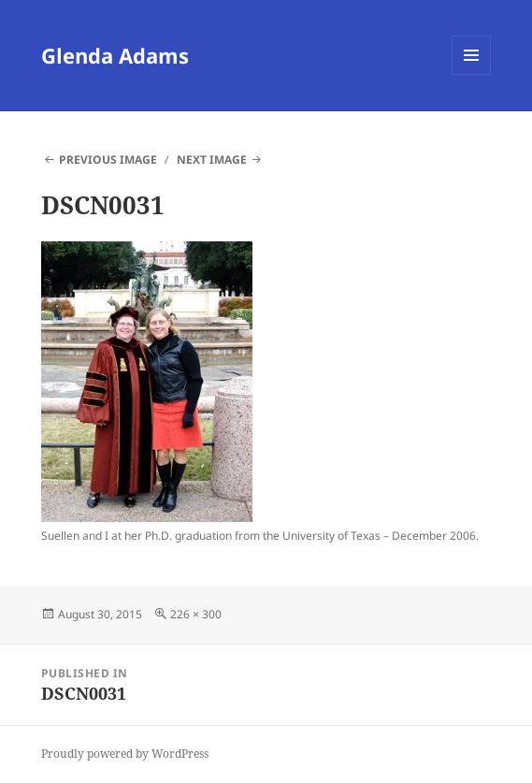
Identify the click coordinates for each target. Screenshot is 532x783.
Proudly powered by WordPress (125, 754)
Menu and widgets (472, 74)
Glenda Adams (115, 55)
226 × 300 (196, 614)
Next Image (212, 159)
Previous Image (108, 159)
